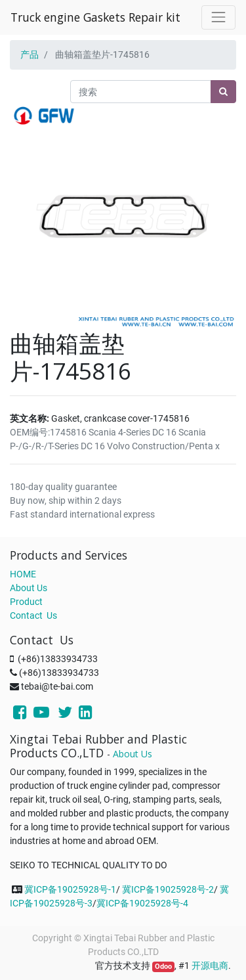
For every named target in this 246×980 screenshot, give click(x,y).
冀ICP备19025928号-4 (142, 903)
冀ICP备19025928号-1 (70, 889)
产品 (30, 55)
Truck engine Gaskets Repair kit (95, 17)
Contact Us (33, 615)
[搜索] (223, 92)
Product (26, 602)
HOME (23, 574)
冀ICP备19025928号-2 (168, 889)
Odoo (163, 967)
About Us (29, 588)
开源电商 (210, 966)
